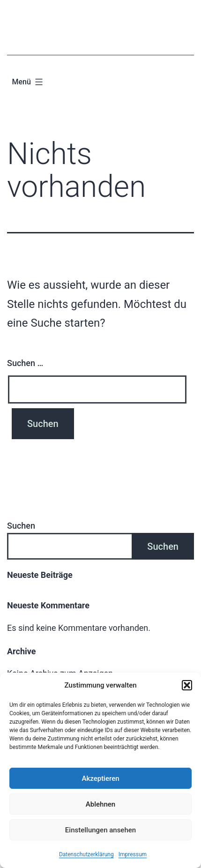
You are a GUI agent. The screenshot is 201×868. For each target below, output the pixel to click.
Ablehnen (100, 804)
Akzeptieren (100, 778)
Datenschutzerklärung (86, 854)
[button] (187, 685)
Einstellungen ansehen (100, 830)
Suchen (21, 526)
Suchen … (25, 363)
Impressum (133, 854)
